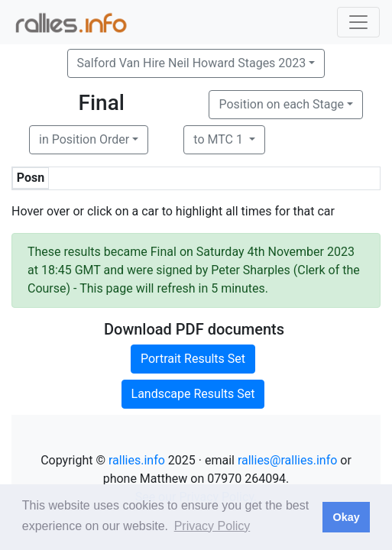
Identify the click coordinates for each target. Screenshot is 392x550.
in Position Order (84, 139)
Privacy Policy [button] (212, 526)
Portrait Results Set (193, 359)
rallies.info (137, 460)
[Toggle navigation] (358, 22)
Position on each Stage (281, 104)
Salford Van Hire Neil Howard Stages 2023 (192, 63)
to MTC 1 (220, 139)
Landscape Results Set (193, 394)
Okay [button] (346, 517)
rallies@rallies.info (287, 460)
